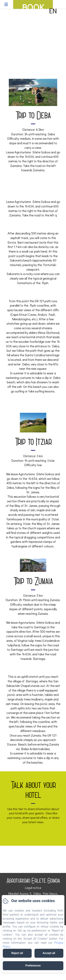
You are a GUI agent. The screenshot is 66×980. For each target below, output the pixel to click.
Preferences (33, 966)
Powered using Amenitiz (33, 978)
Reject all (17, 953)
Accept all (49, 953)
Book (33, 5)
